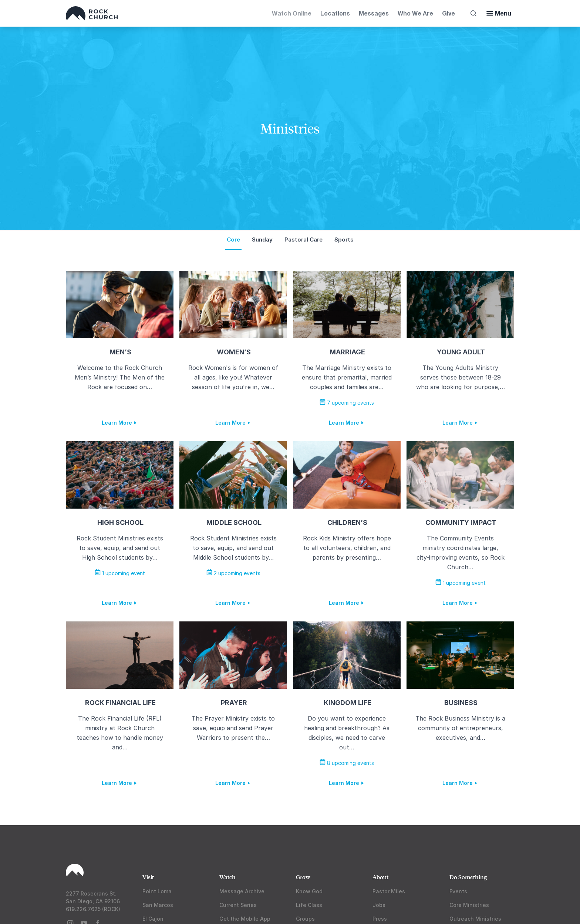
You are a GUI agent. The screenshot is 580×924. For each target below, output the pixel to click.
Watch (227, 877)
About (380, 877)
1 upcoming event (120, 573)
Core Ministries (469, 905)
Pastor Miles (389, 891)
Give (449, 13)
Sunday (262, 240)
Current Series (238, 905)
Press (380, 919)
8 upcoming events (347, 763)
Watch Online (292, 13)
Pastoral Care (304, 240)
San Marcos (158, 905)
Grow (303, 877)
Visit (148, 877)
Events (458, 891)
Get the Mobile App (245, 919)
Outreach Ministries (475, 919)
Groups (305, 919)
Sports (344, 240)
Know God (309, 891)
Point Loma (157, 891)
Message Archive (242, 891)
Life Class (309, 905)
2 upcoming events (233, 573)
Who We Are (415, 13)
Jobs (379, 905)
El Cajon (153, 919)
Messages (374, 13)
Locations (335, 13)
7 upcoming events (347, 403)
